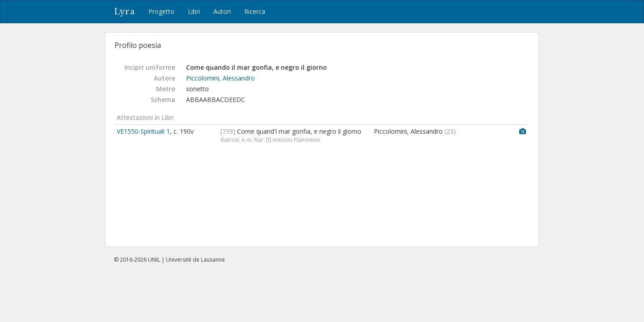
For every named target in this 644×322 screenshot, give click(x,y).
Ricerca (255, 11)
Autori (222, 11)
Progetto (161, 11)
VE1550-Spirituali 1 (143, 131)
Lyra (125, 12)
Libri (194, 11)
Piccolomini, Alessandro (220, 78)
